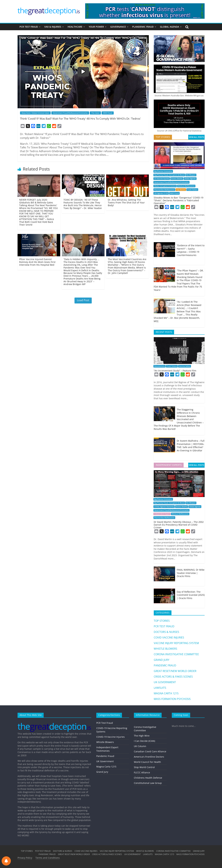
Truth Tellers (192, 190)
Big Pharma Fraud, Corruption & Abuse (169, 175)
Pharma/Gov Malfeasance (164, 190)
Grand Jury (102, 772)
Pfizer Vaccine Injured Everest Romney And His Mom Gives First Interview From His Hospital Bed (37, 262)
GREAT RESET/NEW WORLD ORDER (175, 671)
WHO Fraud (108, 113)
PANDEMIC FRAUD (165, 665)
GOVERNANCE (118, 27)
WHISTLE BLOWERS (165, 649)
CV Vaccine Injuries (162, 179)
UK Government (105, 761)
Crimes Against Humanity (164, 507)
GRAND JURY (162, 660)
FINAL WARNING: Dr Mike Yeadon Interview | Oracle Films (191, 573)
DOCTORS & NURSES (166, 632)
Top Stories (181, 190)
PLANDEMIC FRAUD (143, 27)
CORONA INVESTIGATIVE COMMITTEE (176, 654)
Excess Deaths (177, 179)
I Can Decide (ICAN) (144, 741)
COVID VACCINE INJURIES (169, 637)
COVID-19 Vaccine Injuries (111, 737)
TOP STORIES (162, 621)
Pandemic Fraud (105, 756)
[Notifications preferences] (6, 861)
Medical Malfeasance (186, 186)
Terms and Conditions (48, 858)
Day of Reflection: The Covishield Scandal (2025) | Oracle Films (191, 595)
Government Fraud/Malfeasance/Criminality (70, 113)
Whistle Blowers (105, 742)
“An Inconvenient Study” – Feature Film (175, 371)
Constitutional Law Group (148, 783)
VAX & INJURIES (53, 27)
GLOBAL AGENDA (169, 27)
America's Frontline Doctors (149, 757)
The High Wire (142, 736)
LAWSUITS (160, 688)
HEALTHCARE (75, 27)
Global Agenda (190, 179)
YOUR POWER (96, 27)
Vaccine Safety (185, 366)
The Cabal (95, 113)
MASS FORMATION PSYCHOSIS (172, 699)
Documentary (159, 366)
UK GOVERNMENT (165, 682)
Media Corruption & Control (165, 186)
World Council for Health (147, 762)
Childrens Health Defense (148, 778)
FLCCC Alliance (142, 772)
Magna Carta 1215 (106, 767)
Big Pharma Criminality (163, 171)
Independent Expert (162, 514)
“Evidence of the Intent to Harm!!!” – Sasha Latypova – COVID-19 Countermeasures (191, 250)
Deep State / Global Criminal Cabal (35, 113)
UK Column (140, 746)
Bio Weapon (191, 175)
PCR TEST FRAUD (29, 27)
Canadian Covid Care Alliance (150, 751)
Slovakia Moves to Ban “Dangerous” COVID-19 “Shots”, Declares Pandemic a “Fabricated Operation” (179, 200)
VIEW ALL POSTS (196, 137)
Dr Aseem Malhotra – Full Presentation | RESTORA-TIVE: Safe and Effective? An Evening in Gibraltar (191, 446)
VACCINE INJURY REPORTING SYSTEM (176, 643)
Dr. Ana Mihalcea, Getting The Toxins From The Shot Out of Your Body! (126, 203)
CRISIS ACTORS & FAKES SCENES (173, 677)
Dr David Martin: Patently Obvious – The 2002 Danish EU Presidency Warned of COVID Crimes (179, 525)
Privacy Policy (25, 858)
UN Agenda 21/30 (161, 193)
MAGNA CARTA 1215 (166, 693)
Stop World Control (144, 767)
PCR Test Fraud (105, 723)
